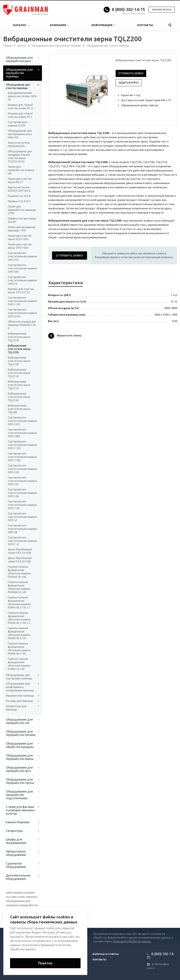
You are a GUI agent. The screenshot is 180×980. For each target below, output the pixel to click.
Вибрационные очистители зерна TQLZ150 (19, 373)
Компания (59, 25)
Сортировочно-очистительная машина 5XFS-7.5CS (22, 445)
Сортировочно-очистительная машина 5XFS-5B (22, 529)
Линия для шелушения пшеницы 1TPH (22, 229)
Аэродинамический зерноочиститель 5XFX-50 (22, 96)
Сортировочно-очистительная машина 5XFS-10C (22, 481)
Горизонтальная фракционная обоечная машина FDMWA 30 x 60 (19, 587)
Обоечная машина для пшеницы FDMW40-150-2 (22, 325)
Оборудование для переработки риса (19, 59)
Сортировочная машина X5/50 (18, 124)
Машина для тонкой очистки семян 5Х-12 (21, 107)
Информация (103, 25)
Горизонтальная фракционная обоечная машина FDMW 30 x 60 (19, 664)
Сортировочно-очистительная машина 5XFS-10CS (22, 421)
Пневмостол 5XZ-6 (19, 196)
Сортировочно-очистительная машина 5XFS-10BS (22, 433)
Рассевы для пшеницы (19, 701)
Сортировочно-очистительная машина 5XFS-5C (22, 517)
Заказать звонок (162, 10)
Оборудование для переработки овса (19, 769)
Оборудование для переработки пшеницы (19, 73)
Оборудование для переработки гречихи (21, 733)
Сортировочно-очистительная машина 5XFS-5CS (22, 256)
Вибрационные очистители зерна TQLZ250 (19, 337)
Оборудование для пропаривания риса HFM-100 (20, 134)
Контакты (145, 25)
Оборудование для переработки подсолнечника (19, 795)
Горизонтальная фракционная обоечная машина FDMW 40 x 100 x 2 (19, 618)
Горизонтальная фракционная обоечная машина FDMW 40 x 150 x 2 (19, 602)
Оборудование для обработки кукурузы (20, 745)
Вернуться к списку (65, 336)
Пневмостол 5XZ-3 (19, 201)
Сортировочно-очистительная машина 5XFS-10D (22, 469)
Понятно (45, 963)
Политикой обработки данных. (132, 941)
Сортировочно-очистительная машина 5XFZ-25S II (22, 313)
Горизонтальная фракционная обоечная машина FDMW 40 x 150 (19, 633)
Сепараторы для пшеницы (16, 708)
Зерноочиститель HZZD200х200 (19, 144)
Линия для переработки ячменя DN (21, 170)
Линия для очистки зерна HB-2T (20, 180)
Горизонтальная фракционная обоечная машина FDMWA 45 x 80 (19, 572)
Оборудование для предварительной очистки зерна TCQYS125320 (20, 156)
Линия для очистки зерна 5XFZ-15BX (20, 246)
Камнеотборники (18, 822)
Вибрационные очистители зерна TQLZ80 (19, 409)
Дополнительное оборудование (18, 877)
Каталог (21, 25)
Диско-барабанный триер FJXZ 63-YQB (20, 560)
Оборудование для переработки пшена (20, 757)
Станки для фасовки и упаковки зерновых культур (20, 810)
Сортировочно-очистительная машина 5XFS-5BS (22, 268)
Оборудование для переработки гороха (20, 781)
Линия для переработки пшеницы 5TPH (22, 210)
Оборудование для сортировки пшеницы (19, 677)
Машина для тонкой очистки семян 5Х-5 (20, 115)
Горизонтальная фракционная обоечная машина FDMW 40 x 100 (19, 649)
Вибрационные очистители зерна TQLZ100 (19, 397)
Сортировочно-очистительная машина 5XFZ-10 (22, 280)
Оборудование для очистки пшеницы (18, 86)
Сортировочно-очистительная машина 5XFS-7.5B (22, 505)
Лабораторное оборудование (16, 853)
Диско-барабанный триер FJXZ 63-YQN (20, 551)
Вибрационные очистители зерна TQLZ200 (19, 349)
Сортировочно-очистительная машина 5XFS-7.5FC (22, 301)
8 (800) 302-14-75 (128, 9)
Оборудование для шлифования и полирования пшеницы (20, 687)
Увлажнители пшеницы (20, 696)
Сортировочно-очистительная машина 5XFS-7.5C (22, 541)
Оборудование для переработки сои (19, 721)
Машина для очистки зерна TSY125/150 (21, 291)
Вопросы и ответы (106, 954)
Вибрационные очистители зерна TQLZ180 (19, 361)
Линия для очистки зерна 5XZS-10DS (20, 237)
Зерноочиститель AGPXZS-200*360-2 (19, 189)
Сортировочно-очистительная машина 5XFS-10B (22, 493)
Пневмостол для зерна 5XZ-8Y (22, 220)
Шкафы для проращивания (16, 841)
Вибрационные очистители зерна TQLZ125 (19, 385)
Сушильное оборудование (16, 865)
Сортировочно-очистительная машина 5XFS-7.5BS (22, 457)
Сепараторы (14, 831)
